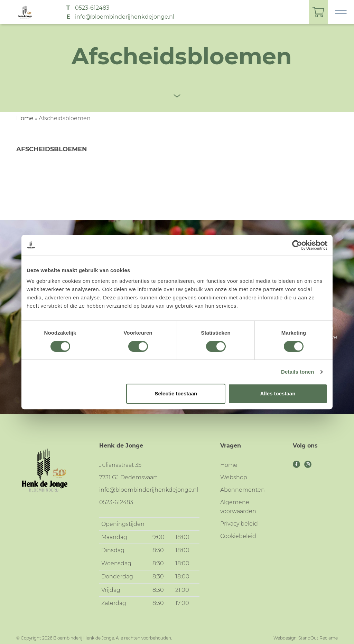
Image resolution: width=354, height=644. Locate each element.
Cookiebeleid (238, 536)
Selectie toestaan (176, 393)
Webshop (234, 477)
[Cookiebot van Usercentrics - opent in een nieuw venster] (297, 245)
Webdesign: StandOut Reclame (306, 638)
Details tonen (297, 372)
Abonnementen (243, 490)
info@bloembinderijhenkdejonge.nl (125, 17)
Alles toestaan (278, 393)
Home (25, 118)
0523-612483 (92, 8)
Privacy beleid (239, 524)
